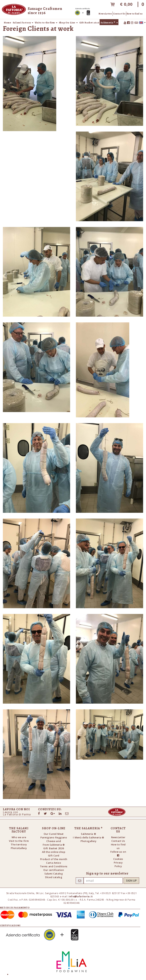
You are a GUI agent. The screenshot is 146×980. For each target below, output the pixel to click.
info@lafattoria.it (81, 896)
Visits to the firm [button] (46, 23)
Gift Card (54, 856)
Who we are (19, 837)
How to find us (135, 14)
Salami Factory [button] (23, 23)
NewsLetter (105, 14)
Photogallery (88, 841)
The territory (19, 845)
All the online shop (54, 852)
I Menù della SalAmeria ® (88, 838)
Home (8, 23)
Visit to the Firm (19, 841)
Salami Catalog (54, 874)
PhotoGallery (19, 848)
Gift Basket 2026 (89, 23)
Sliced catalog (54, 877)
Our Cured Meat (54, 834)
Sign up (131, 880)
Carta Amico (54, 863)
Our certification (54, 870)
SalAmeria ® (88, 834)
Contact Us (119, 14)
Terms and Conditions (54, 866)
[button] (142, 22)
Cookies (118, 859)
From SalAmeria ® (54, 845)
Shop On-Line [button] (68, 23)
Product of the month (54, 859)
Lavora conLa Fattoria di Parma (17, 813)
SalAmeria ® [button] (109, 23)
